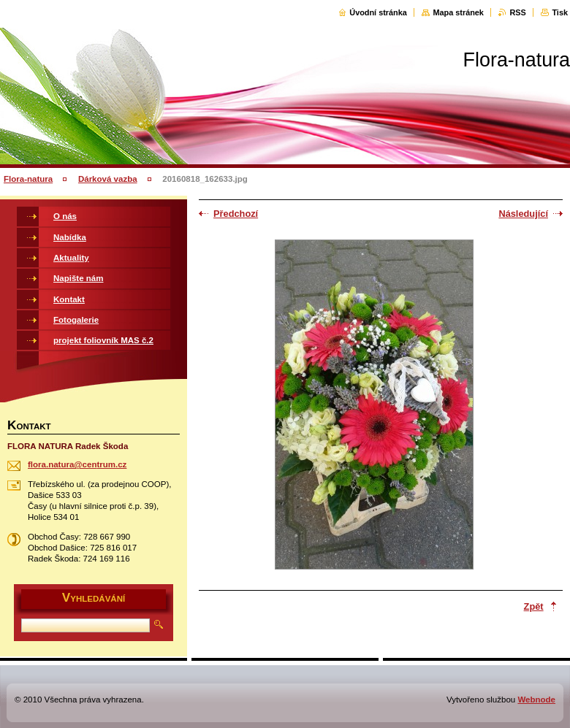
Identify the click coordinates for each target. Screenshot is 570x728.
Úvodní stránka (378, 12)
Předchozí (236, 214)
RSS (517, 12)
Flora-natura (28, 179)
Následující (523, 214)
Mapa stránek (458, 12)
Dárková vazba (108, 179)
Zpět (534, 606)
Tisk (560, 12)
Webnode (536, 700)
